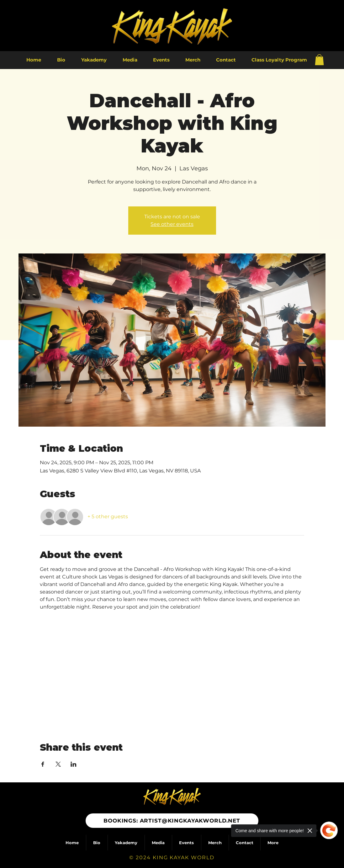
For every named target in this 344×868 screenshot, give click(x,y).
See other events (172, 224)
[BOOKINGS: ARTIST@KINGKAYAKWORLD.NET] (172, 821)
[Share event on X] (58, 764)
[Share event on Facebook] (43, 764)
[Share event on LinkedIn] (74, 764)
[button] (319, 60)
